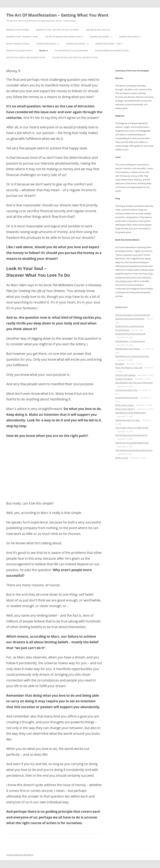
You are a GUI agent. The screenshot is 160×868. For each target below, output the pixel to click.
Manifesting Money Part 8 (19, 51)
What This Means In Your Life (129, 368)
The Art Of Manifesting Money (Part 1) (64, 37)
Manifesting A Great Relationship (130, 413)
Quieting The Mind (124, 379)
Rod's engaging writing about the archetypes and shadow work (134, 277)
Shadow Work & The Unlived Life (130, 334)
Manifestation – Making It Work (22, 37)
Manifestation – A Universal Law (130, 341)
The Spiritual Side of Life (126, 390)
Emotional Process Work (127, 398)
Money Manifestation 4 (18, 44)
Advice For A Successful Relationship (132, 443)
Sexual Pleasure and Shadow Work (131, 435)
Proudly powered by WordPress (20, 855)
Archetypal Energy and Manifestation (26, 58)
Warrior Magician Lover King (129, 255)
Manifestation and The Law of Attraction (134, 383)
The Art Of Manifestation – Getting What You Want (57, 15)
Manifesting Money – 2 (101, 37)
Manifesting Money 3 (130, 37)
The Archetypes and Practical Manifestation (75, 58)
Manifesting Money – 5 (48, 44)
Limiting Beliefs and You (98, 30)
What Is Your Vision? (125, 405)
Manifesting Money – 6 (77, 44)
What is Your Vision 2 (125, 409)
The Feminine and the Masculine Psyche (134, 450)
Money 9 (44, 51)
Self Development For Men (128, 420)
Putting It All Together (125, 375)
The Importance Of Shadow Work (71, 51)
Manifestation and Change (128, 349)
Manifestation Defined (18, 30)
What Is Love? (122, 458)
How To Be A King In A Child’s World (132, 428)
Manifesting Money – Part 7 (109, 44)
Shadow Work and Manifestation (112, 51)
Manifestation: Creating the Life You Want (58, 30)
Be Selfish (120, 364)
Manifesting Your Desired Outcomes (132, 356)
